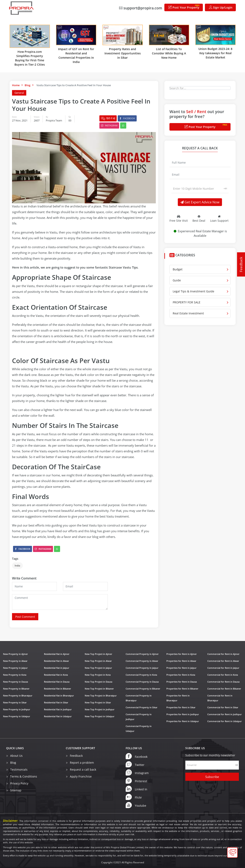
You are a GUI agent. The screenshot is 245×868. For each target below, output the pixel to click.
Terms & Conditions (24, 776)
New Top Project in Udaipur (100, 716)
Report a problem (82, 762)
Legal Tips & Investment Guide (193, 291)
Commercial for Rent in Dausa (223, 682)
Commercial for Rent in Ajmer (223, 654)
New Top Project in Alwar (98, 661)
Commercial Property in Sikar (142, 707)
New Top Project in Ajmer (98, 654)
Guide (177, 280)
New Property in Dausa (15, 682)
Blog (27, 85)
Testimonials (19, 769)
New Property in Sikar (15, 702)
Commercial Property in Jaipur (142, 668)
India (17, 566)
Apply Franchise (81, 776)
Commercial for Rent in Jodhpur (225, 714)
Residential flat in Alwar (57, 661)
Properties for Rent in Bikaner (182, 689)
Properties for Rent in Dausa (182, 682)
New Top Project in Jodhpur (100, 709)
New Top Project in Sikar (98, 702)
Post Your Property (184, 7)
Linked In (136, 789)
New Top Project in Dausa (98, 682)
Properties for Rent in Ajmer (182, 654)
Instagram (109, 125)
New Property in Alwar (15, 661)
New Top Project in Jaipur (98, 668)
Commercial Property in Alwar (142, 661)
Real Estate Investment (188, 313)
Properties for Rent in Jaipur (181, 668)
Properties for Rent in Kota (181, 675)
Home (16, 85)
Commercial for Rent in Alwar (223, 661)
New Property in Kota (15, 675)
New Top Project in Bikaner (99, 689)
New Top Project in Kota (98, 675)
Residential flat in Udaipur (58, 716)
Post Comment (25, 617)
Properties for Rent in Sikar (181, 707)
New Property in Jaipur (15, 668)
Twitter (135, 764)
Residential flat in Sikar (56, 702)
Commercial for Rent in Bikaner (224, 689)
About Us (16, 755)
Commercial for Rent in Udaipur (225, 721)
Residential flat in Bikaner (58, 689)
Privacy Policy (19, 783)
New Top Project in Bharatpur (101, 696)
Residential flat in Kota (56, 675)
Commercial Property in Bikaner (143, 689)
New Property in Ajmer (15, 654)
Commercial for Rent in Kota (223, 675)
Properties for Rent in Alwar (181, 661)
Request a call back (83, 769)
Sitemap (16, 790)
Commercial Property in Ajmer (142, 654)
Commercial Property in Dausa (142, 682)
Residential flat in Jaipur (57, 668)
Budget (178, 269)
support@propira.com (141, 8)
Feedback (241, 264)
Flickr (134, 797)
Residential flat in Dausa (57, 682)
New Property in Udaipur (17, 716)
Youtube (136, 805)
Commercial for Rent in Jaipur (223, 668)
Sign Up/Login (221, 7)
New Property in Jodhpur (17, 709)
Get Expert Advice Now (200, 202)
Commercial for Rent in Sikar (223, 707)
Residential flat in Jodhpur (58, 709)
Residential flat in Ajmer (57, 654)
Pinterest (136, 780)
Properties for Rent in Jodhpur (183, 714)
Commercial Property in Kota (141, 675)
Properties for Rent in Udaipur (183, 721)
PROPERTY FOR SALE (187, 302)
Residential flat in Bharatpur (59, 696)
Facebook (127, 118)
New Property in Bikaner (16, 689)
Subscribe (212, 777)
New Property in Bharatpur (18, 696)
